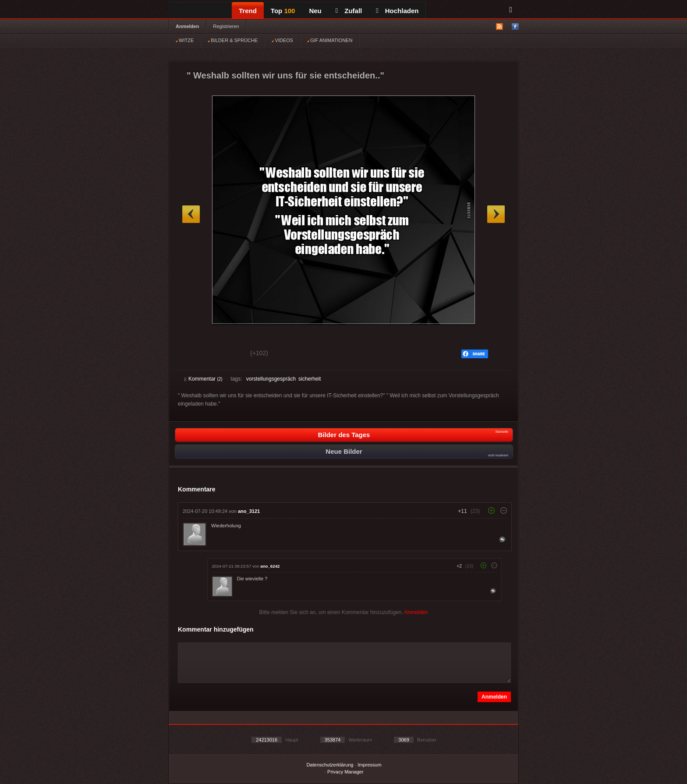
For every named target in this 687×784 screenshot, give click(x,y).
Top (283, 11)
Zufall (349, 11)
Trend (248, 11)
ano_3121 (249, 511)
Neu (315, 11)
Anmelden (187, 26)
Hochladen (397, 11)
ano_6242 (270, 566)
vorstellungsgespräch (271, 379)
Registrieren (226, 26)
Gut (194, 354)
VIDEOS (282, 40)
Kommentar (204, 379)
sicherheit (310, 379)
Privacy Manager (345, 772)
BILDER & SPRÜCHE (233, 40)
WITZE (185, 40)
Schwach (227, 354)
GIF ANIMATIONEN (330, 40)
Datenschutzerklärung (330, 765)
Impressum (369, 765)
